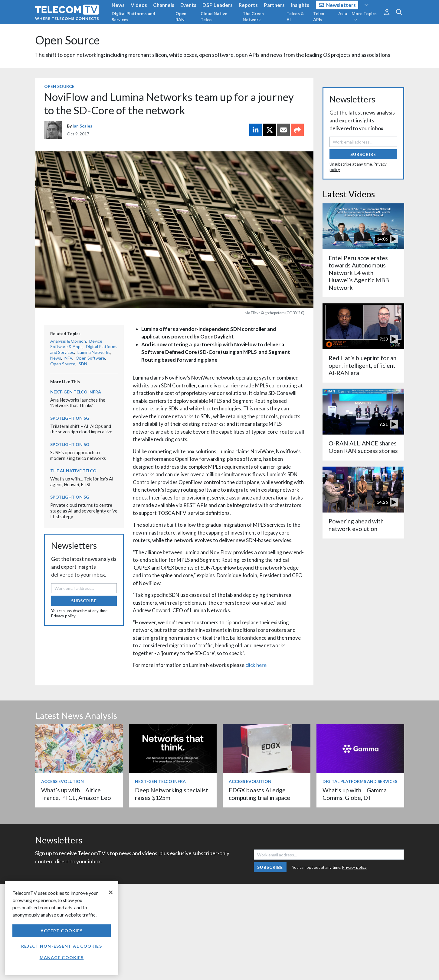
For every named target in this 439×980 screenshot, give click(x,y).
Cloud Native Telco (214, 16)
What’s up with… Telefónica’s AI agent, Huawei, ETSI (82, 482)
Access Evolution (62, 781)
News (118, 5)
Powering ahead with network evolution (356, 525)
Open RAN (181, 16)
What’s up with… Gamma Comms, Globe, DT (355, 794)
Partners (274, 5)
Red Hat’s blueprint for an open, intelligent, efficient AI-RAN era (362, 365)
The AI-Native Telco (73, 471)
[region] (62, 928)
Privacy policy (63, 616)
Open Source (67, 40)
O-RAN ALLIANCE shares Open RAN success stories (363, 447)
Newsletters (337, 5)
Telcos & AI (295, 16)
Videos (139, 5)
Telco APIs (319, 16)
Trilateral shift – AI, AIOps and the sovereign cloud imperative (81, 429)
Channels (164, 5)
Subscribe (84, 601)
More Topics (364, 16)
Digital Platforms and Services (133, 16)
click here (256, 665)
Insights (300, 5)
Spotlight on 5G (70, 418)
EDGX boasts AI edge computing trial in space (259, 794)
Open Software (90, 358)
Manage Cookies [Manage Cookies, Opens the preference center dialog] (62, 957)
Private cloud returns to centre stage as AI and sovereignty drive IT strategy (84, 511)
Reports (248, 5)
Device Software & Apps (76, 344)
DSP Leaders (218, 5)
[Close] (111, 892)
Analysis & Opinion (68, 341)
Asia (343, 13)
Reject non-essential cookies (61, 946)
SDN (83, 364)
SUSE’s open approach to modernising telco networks (78, 455)
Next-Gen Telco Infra (76, 392)
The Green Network (253, 16)
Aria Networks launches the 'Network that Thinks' (78, 403)
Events (188, 5)
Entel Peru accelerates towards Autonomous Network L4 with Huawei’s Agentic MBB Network (359, 273)
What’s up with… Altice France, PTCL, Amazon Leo (76, 794)
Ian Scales (82, 126)
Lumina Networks (94, 352)
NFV (68, 358)
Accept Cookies (62, 931)
